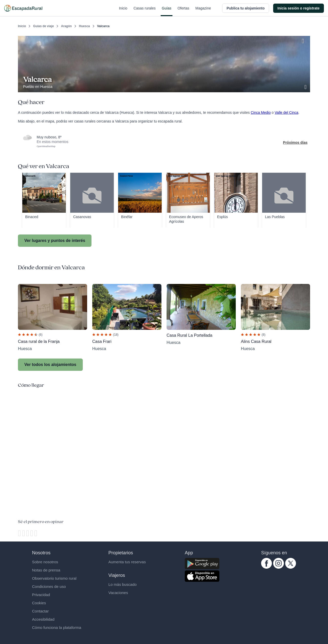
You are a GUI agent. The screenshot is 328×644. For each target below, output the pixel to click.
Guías (166, 11)
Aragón (66, 26)
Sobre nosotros (45, 562)
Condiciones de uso (49, 586)
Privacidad (41, 595)
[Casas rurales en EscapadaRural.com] (23, 8)
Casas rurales (145, 11)
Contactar (40, 611)
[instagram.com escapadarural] (279, 567)
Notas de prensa (46, 570)
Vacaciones (118, 593)
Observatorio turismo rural (54, 578)
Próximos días (295, 142)
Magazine (203, 11)
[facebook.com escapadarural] (266, 567)
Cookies (39, 603)
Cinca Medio (261, 113)
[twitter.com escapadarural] (291, 567)
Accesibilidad (43, 619)
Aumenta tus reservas (127, 562)
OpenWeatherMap (46, 146)
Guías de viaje (43, 26)
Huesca (84, 26)
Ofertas (183, 11)
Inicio (123, 11)
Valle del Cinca (286, 113)
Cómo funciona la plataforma (57, 627)
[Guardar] (304, 40)
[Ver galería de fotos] (306, 86)
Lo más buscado (122, 584)
